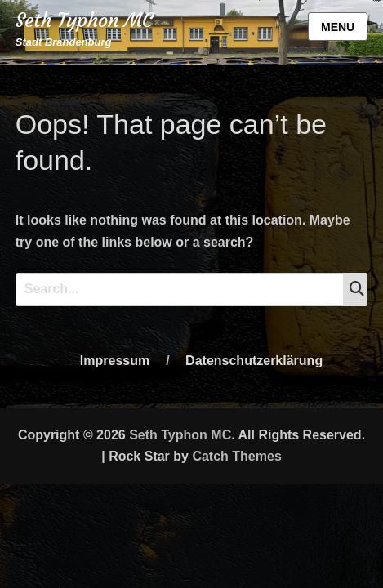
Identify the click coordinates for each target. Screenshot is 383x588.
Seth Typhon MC (84, 20)
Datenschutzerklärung (254, 361)
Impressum (115, 361)
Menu (338, 27)
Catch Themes (236, 456)
